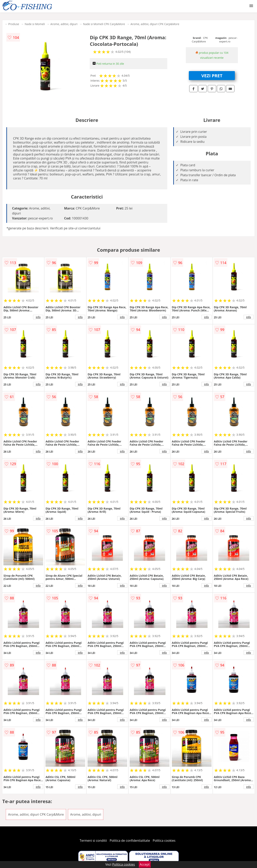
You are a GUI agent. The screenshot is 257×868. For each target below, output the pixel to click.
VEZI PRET (212, 75)
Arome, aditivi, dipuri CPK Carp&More (155, 24)
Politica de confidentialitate (130, 841)
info (38, 317)
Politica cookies (164, 841)
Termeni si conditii (93, 841)
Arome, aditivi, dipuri (64, 24)
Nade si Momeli (35, 24)
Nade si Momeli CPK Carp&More (104, 24)
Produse (14, 24)
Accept (145, 864)
